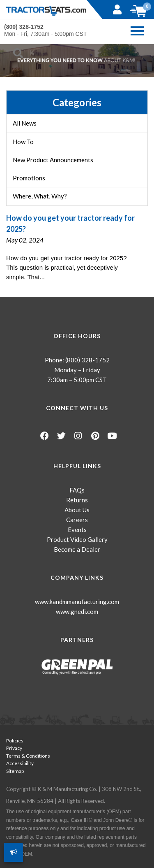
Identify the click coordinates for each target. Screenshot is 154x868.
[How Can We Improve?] (14, 852)
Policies (15, 741)
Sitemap (15, 771)
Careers (77, 520)
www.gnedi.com (77, 611)
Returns (77, 500)
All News (25, 123)
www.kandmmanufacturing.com (77, 602)
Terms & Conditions (28, 756)
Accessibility (20, 763)
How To (23, 142)
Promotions (29, 178)
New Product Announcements (53, 160)
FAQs (77, 490)
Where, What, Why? (40, 196)
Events (77, 530)
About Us (77, 510)
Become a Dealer (77, 549)
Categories (77, 102)
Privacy (14, 748)
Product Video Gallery (77, 539)
